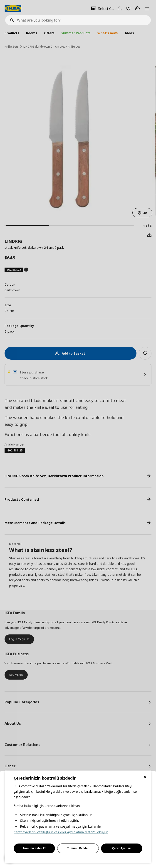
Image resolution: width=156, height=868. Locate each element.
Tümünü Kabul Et (34, 848)
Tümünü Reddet (78, 848)
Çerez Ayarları (122, 848)
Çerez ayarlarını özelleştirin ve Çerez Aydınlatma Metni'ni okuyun (61, 832)
